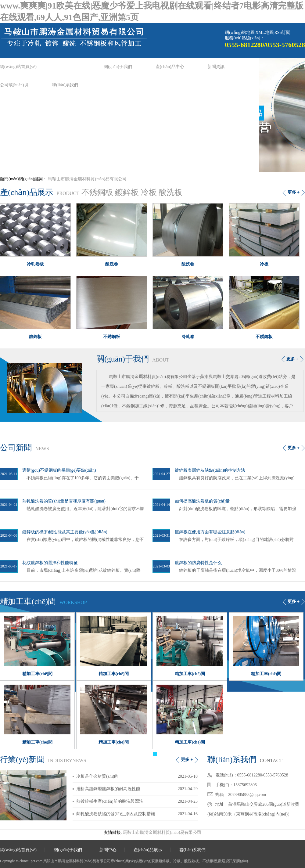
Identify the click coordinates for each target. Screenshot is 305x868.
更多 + (294, 192)
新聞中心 (108, 850)
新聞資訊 (216, 67)
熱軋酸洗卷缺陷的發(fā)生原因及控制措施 (116, 814)
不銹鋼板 (97, 192)
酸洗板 (170, 192)
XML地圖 (264, 32)
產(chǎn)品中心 (170, 67)
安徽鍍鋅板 (160, 861)
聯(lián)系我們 (65, 85)
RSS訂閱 (282, 32)
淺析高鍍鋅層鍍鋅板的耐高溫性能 (108, 789)
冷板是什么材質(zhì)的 (97, 776)
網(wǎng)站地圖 (240, 32)
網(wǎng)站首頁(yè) (18, 67)
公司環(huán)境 (14, 85)
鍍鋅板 (127, 192)
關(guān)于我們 (118, 67)
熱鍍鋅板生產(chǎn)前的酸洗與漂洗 (110, 801)
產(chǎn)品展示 (148, 850)
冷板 (149, 192)
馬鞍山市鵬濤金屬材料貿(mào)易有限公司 (87, 179)
